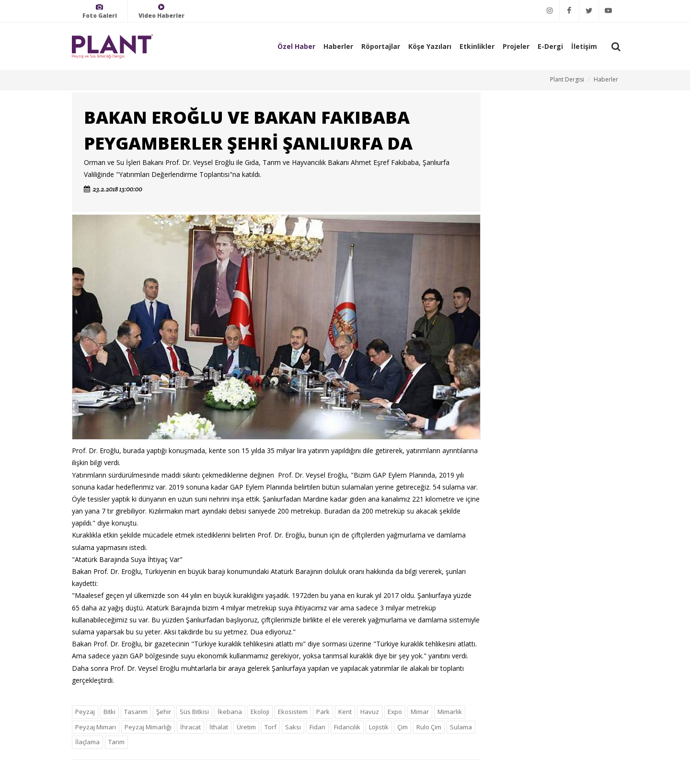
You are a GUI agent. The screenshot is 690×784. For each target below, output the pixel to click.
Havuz (370, 712)
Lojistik (379, 727)
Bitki (109, 712)
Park (323, 712)
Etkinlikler (477, 46)
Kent (345, 712)
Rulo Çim (429, 727)
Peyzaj (85, 712)
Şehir (164, 712)
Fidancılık (347, 727)
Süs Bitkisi (194, 712)
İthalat (219, 727)
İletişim (584, 46)
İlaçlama (87, 742)
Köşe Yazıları (430, 46)
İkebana (230, 712)
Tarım (116, 742)
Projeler (516, 46)
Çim (402, 727)
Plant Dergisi (567, 79)
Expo (395, 712)
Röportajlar (381, 46)
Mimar (420, 712)
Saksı (293, 727)
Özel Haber (296, 46)
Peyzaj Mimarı (96, 727)
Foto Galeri (100, 11)
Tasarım (136, 712)
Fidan (317, 727)
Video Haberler (161, 11)
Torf (270, 727)
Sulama (461, 727)
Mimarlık (450, 712)
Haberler (338, 46)
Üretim (246, 727)
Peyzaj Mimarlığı (148, 727)
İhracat (190, 727)
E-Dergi (550, 46)
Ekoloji (260, 712)
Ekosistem (293, 712)
